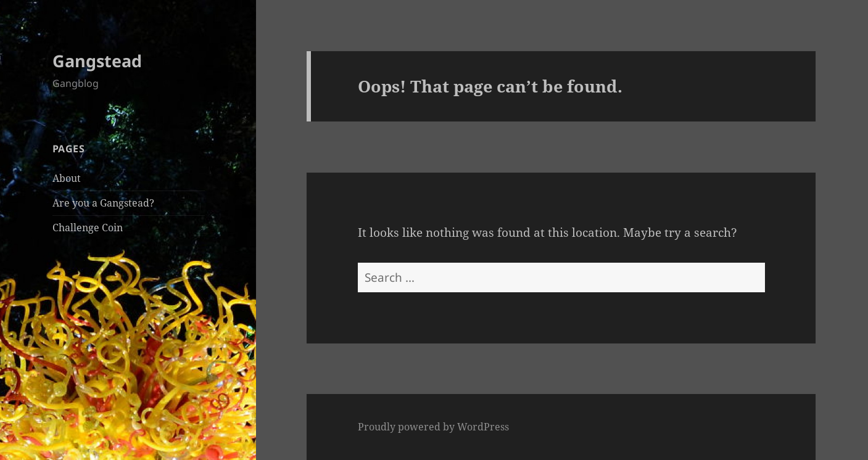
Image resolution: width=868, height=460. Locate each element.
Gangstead (97, 61)
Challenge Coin (88, 228)
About (67, 178)
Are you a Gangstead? (103, 203)
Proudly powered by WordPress (433, 427)
